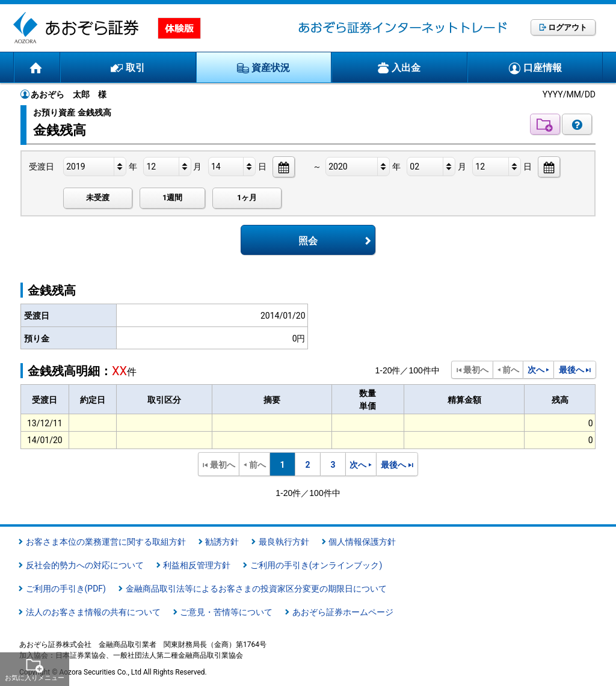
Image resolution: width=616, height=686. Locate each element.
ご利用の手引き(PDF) (66, 589)
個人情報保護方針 (362, 542)
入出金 (406, 68)
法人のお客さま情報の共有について (93, 612)
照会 (308, 241)
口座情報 (543, 68)
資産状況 (271, 68)
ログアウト (568, 27)
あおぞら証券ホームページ (343, 612)
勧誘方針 (222, 542)
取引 (135, 68)
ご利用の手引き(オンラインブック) (316, 565)
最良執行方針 (284, 542)
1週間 (172, 198)
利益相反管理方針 (197, 565)
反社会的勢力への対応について (85, 565)
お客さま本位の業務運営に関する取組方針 (106, 542)
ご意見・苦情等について (226, 612)
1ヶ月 (247, 198)
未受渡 (98, 198)
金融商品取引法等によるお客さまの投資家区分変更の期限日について (256, 589)
